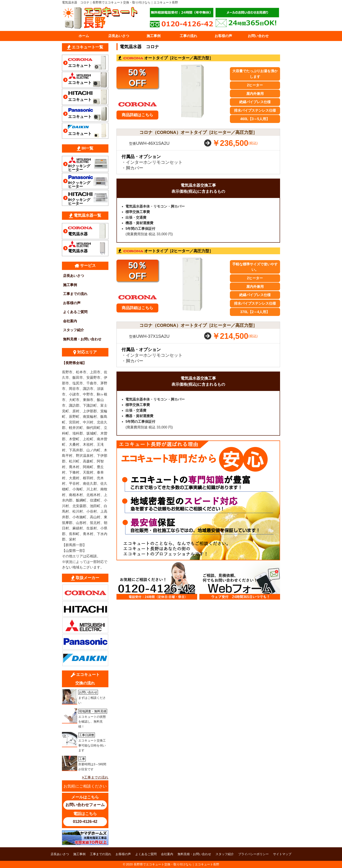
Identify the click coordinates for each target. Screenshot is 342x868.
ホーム (84, 36)
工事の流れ (188, 36)
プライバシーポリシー (253, 854)
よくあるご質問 (75, 312)
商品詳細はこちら (137, 115)
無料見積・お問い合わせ (82, 339)
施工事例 (154, 36)
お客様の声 (223, 36)
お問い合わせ (258, 36)
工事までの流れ (75, 294)
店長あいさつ (119, 36)
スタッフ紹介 (74, 330)
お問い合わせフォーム (85, 805)
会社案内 (70, 321)
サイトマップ (282, 854)
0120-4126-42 (85, 822)
